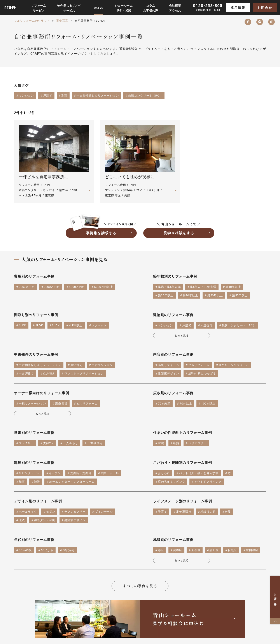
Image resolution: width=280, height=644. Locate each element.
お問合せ (265, 8)
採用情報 (238, 8)
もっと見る (182, 336)
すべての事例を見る (140, 586)
